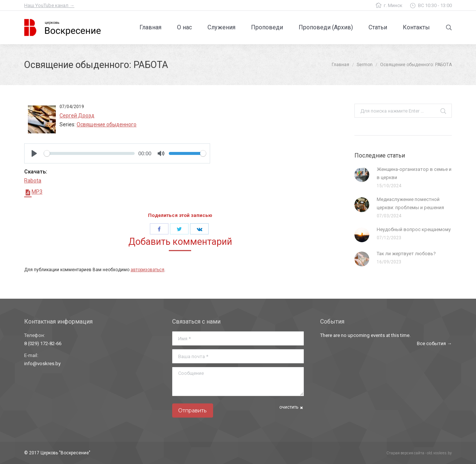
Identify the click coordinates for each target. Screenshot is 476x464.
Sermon (365, 65)
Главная (340, 65)
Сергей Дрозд (77, 116)
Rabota (33, 181)
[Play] (34, 153)
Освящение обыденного (107, 124)
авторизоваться (147, 270)
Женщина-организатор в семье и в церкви (414, 173)
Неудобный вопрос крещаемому (414, 229)
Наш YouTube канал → (49, 5)
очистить (289, 407)
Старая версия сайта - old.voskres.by (419, 453)
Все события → (434, 343)
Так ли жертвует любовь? (406, 254)
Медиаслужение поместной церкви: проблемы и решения (410, 203)
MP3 (33, 192)
